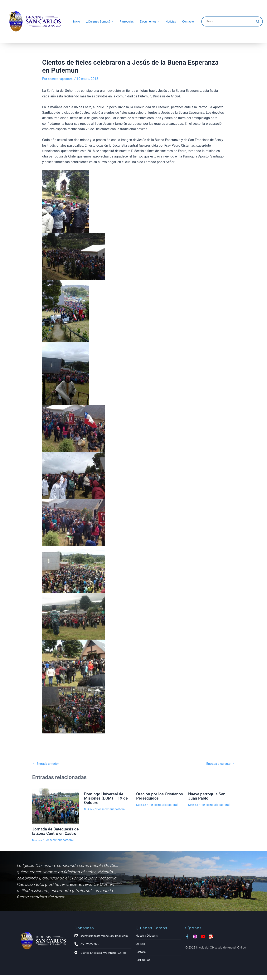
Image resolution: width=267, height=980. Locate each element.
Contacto (188, 21)
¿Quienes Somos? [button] (98, 21)
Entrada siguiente (220, 763)
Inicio (77, 21)
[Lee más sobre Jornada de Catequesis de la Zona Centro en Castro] (55, 806)
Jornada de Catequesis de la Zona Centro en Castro (54, 833)
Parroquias (127, 21)
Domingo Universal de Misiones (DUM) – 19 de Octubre (106, 798)
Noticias (171, 21)
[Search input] (230, 21)
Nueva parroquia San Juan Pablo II (208, 796)
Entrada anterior (46, 763)
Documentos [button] (148, 21)
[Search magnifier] (258, 21)
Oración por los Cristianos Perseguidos (158, 796)
